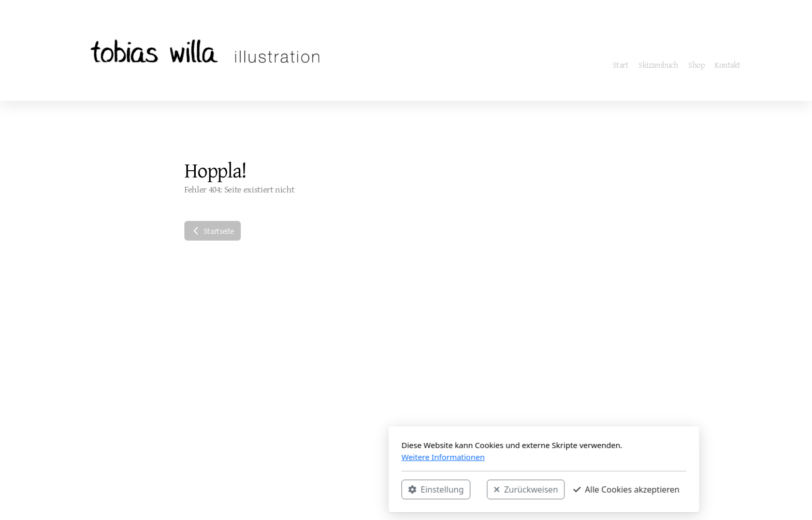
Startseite (213, 231)
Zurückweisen (388, 489)
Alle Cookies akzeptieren (489, 489)
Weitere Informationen (305, 457)
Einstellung (298, 489)
